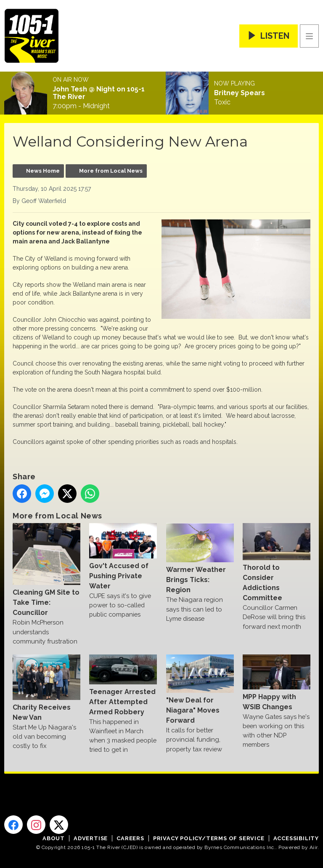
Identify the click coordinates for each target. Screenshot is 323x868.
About (54, 838)
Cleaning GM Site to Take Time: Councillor (46, 570)
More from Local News (111, 171)
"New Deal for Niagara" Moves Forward (200, 689)
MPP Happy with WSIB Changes (277, 682)
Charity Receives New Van (46, 688)
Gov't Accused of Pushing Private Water (123, 557)
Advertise (91, 838)
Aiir (314, 847)
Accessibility (296, 838)
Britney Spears (240, 93)
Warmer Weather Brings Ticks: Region (200, 558)
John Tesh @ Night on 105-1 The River (99, 93)
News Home (43, 171)
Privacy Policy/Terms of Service (209, 838)
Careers (130, 838)
